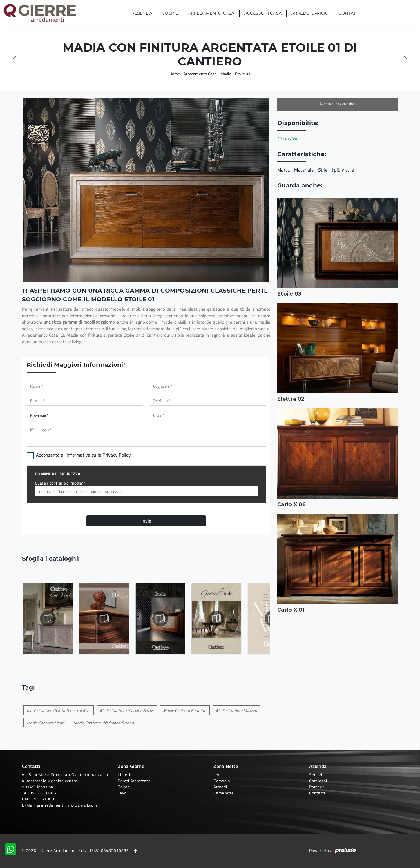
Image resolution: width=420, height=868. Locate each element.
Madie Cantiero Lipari (45, 723)
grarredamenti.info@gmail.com (67, 805)
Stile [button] (323, 170)
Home (175, 74)
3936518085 (44, 799)
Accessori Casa (263, 13)
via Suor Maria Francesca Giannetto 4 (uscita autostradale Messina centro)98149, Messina (65, 781)
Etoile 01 (243, 74)
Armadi (220, 787)
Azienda (143, 13)
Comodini (222, 781)
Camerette (224, 793)
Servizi (316, 775)
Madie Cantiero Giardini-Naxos (127, 710)
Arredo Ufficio (310, 13)
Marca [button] (284, 170)
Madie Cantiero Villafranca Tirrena (104, 723)
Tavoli (123, 793)
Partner (317, 787)
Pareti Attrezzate (134, 781)
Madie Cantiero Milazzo (236, 710)
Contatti (349, 13)
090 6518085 (43, 793)
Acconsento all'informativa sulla (83, 455)
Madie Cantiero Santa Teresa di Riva (59, 710)
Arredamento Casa (211, 13)
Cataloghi (318, 781)
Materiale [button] (304, 170)
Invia (146, 521)
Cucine (170, 13)
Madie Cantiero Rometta (185, 710)
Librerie (125, 775)
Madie (226, 74)
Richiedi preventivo (338, 104)
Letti (218, 775)
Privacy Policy (117, 455)
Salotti (124, 787)
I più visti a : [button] (344, 170)
